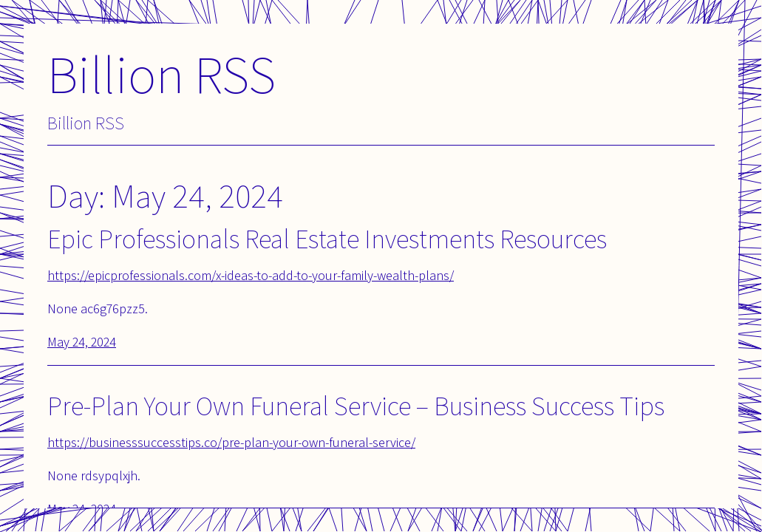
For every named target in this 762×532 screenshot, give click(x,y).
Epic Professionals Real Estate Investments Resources (327, 238)
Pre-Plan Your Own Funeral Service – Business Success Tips (356, 405)
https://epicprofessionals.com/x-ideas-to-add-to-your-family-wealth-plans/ (251, 275)
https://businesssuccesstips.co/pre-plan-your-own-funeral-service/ (231, 442)
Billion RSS (161, 74)
